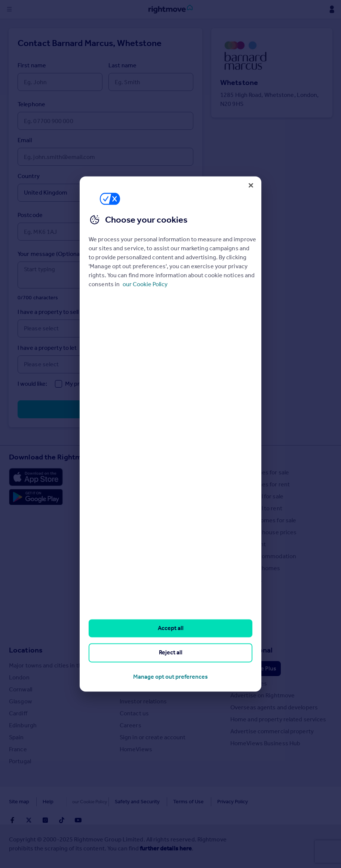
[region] (170, 434)
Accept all (171, 628)
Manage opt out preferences (170, 677)
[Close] (251, 185)
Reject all (171, 653)
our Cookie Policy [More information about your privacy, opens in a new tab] (145, 284)
